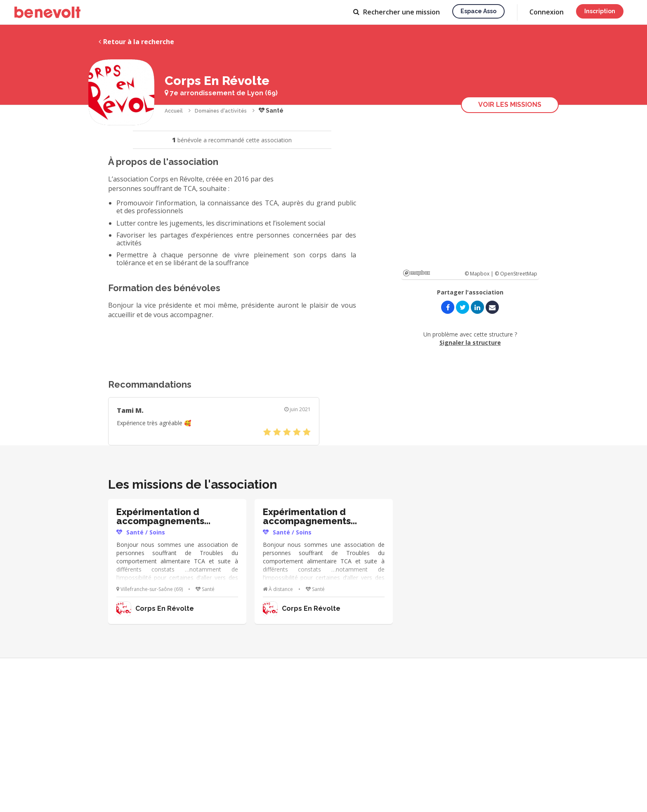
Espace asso (478, 11)
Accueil (174, 111)
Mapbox (417, 273)
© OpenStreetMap (516, 274)
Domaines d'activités (221, 111)
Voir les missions (510, 105)
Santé (271, 111)
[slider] (287, 432)
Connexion (547, 12)
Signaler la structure (470, 342)
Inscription (600, 11)
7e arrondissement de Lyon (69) (221, 93)
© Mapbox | (480, 274)
